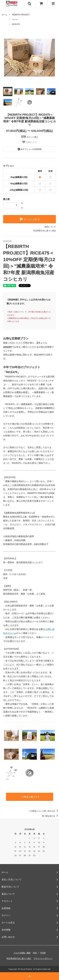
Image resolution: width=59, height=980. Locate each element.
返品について (50, 227)
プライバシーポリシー (43, 958)
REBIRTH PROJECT (21, 15)
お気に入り (30, 142)
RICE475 (16, 24)
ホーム (4, 15)
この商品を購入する (30, 797)
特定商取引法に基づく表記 (45, 231)
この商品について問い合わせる (44, 811)
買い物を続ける (50, 816)
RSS (35, 953)
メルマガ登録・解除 (22, 953)
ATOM (43, 953)
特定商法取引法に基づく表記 (19, 958)
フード (15, 20)
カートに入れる (30, 219)
